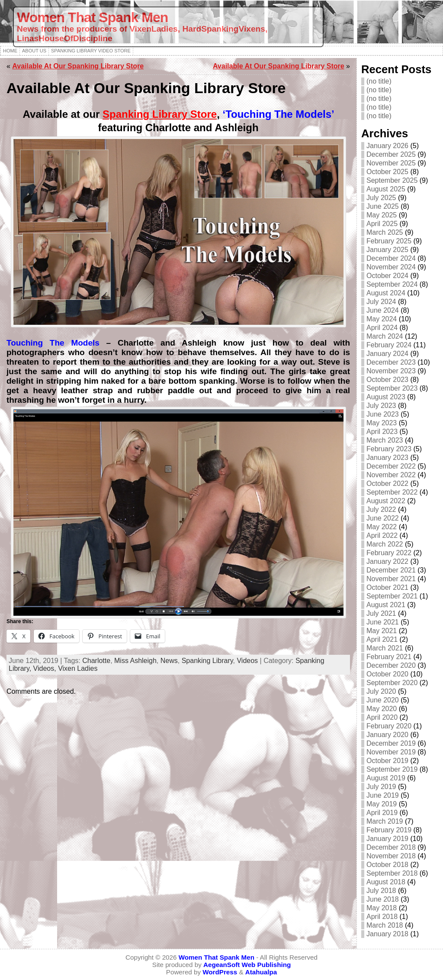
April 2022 (382, 535)
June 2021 (383, 622)
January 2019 (387, 839)
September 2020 (392, 683)
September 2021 (392, 596)
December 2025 (391, 154)
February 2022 (389, 553)
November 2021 (391, 579)
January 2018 (387, 934)
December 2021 (391, 570)
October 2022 (387, 484)
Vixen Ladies (78, 668)
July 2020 (381, 691)
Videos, (46, 668)
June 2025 (383, 206)
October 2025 (387, 172)
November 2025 (391, 163)
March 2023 (385, 440)
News (169, 661)
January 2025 (387, 250)
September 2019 (392, 769)
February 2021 (389, 657)
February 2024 (389, 345)
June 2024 (383, 310)
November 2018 (391, 856)
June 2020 (383, 700)
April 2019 (382, 813)
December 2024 (391, 258)
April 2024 (382, 328)
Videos (247, 661)
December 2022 (391, 466)
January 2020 (387, 735)
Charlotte (96, 661)
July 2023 (381, 406)
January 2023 (387, 458)
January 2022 (387, 561)
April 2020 (382, 717)
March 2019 (385, 821)
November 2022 (391, 475)
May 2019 (382, 804)
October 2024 (387, 276)
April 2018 (382, 917)
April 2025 (382, 224)
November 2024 (391, 267)
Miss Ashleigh (135, 661)
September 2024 (392, 284)
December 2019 (391, 743)
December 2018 (391, 847)
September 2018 (392, 873)
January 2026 (387, 146)
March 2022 (385, 544)
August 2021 (386, 605)
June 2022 (383, 518)
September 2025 (392, 180)
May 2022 (382, 527)
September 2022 (392, 492)
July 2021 (381, 613)
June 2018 (383, 899)
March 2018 (385, 925)
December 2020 (391, 665)
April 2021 (382, 639)
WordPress (220, 972)
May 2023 (382, 423)
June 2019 (383, 795)
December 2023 (391, 362)
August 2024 (386, 293)
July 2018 (381, 891)
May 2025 (382, 215)
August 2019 (386, 778)
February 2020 (389, 726)
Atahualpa (261, 972)
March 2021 (385, 648)
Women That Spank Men (92, 17)
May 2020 (382, 709)
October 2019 (387, 761)
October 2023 (387, 380)
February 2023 (389, 449)
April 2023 (382, 432)
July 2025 (381, 198)
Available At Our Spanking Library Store (78, 66)
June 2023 (383, 414)
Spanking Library (207, 661)
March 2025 (385, 232)
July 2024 (381, 302)
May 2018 (382, 908)
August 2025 (386, 189)
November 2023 (391, 371)
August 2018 (386, 882)
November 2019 (391, 752)
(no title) (379, 81)
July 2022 (381, 509)
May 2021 (382, 631)
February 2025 (389, 241)
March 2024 (385, 336)
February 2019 (389, 830)
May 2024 (382, 319)
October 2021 (387, 587)
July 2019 (381, 787)
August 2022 (386, 501)
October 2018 (387, 865)
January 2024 (387, 354)
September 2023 (392, 388)
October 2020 (387, 674)
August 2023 (386, 397)
